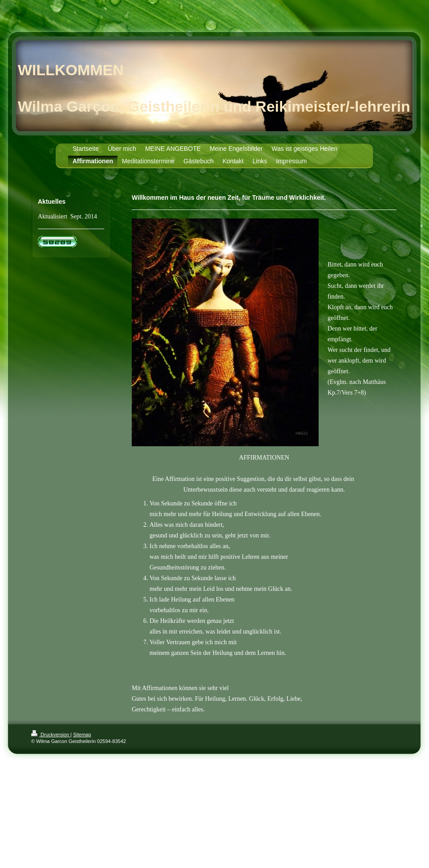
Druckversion (51, 735)
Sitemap (82, 735)
